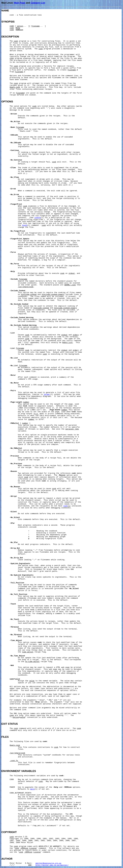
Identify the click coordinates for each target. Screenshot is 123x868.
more (32, 789)
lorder (47, 395)
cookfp (38, 218)
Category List (38, 3)
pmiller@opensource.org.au (48, 863)
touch (25, 225)
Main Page (20, 3)
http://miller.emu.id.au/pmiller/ (52, 865)
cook (65, 506)
